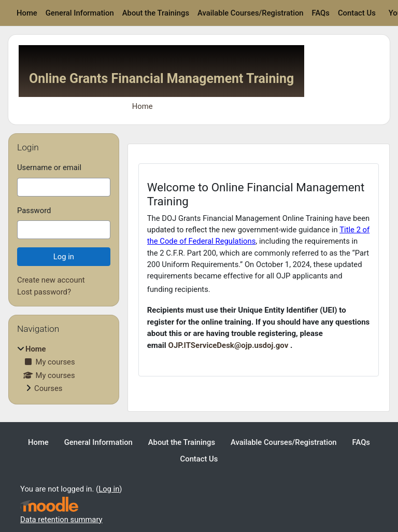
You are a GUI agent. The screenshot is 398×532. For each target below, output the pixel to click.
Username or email (49, 167)
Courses (48, 388)
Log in (109, 489)
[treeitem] (64, 369)
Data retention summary (61, 520)
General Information (80, 13)
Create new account (51, 280)
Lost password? (44, 292)
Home (27, 13)
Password (34, 211)
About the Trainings (156, 13)
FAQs (321, 13)
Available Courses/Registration (251, 13)
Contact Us (357, 13)
